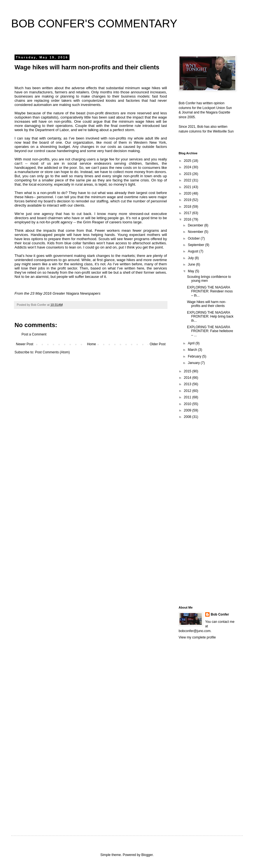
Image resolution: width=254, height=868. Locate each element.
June (192, 264)
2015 (188, 371)
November (196, 232)
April (192, 343)
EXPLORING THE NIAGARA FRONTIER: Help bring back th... (210, 317)
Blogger (147, 855)
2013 (188, 384)
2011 (188, 397)
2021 (188, 187)
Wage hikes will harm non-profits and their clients (207, 304)
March (193, 350)
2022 (188, 180)
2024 (188, 167)
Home (92, 344)
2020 (188, 193)
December (196, 225)
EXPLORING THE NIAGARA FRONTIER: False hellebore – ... (210, 331)
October (194, 238)
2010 (188, 404)
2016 (188, 219)
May (191, 271)
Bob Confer (220, 614)
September (197, 245)
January (194, 363)
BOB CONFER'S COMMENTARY (94, 23)
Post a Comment (34, 334)
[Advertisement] (201, 512)
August (194, 251)
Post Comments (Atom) (52, 352)
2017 (188, 213)
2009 (188, 410)
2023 (188, 174)
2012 (188, 391)
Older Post (158, 344)
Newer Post (25, 344)
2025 (188, 161)
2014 (188, 378)
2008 (188, 417)
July (191, 258)
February (195, 356)
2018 (188, 207)
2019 (188, 200)
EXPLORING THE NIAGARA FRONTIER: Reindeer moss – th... (210, 291)
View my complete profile (197, 637)
